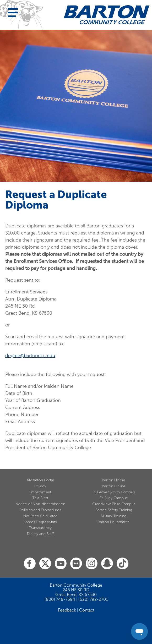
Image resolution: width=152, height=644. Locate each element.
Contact (87, 610)
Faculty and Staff (40, 534)
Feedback (67, 610)
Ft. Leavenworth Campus (114, 492)
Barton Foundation (114, 522)
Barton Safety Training (114, 510)
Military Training (114, 516)
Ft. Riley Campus (114, 498)
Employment (40, 492)
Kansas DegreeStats (40, 522)
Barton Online (114, 486)
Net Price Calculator (40, 516)
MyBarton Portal (40, 480)
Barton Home (114, 480)
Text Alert (40, 498)
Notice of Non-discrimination (40, 504)
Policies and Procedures (40, 510)
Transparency (40, 528)
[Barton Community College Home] (107, 15)
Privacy (40, 486)
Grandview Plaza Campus (114, 504)
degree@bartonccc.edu (30, 356)
